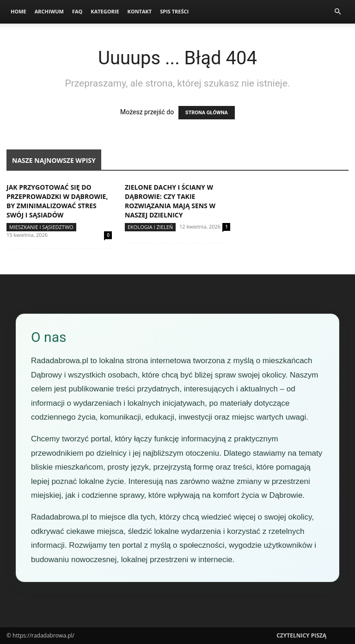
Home (18, 11)
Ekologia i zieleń (150, 227)
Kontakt (140, 11)
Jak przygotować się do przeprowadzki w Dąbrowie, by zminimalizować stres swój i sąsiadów (57, 201)
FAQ (77, 11)
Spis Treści (174, 11)
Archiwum (49, 11)
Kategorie (105, 11)
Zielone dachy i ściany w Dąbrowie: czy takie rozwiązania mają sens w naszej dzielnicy (170, 201)
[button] (337, 12)
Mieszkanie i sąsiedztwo (41, 227)
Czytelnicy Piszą (301, 635)
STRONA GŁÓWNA (207, 113)
